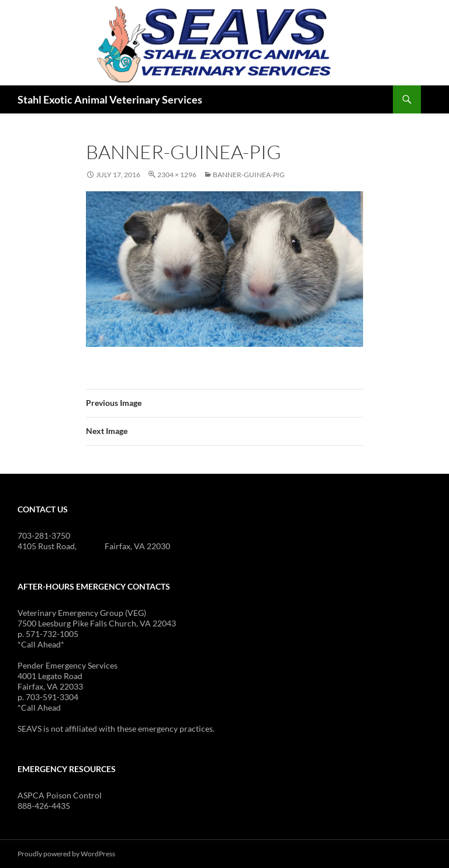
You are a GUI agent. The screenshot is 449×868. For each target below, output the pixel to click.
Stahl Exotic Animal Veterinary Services (110, 99)
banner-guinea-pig (249, 175)
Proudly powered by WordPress (66, 854)
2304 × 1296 (177, 175)
